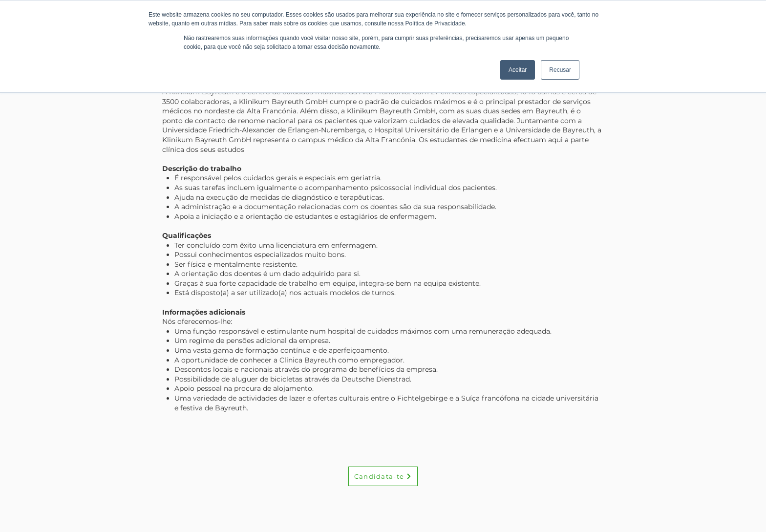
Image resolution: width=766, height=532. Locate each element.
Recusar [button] (560, 70)
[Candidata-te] (383, 476)
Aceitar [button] (518, 70)
